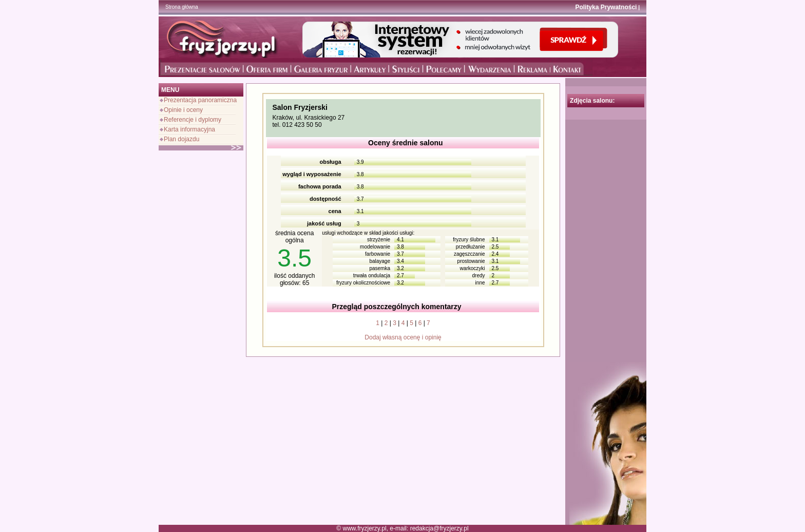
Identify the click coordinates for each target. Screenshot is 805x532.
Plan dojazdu (181, 139)
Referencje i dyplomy (193, 120)
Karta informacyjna (189, 129)
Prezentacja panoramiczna (200, 100)
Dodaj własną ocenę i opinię (403, 337)
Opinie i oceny (183, 110)
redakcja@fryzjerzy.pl (439, 528)
